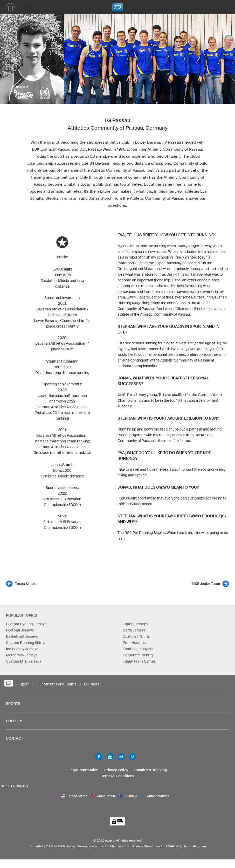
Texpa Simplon (27, 584)
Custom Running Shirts (25, 643)
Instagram (121, 757)
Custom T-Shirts (136, 636)
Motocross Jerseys (22, 655)
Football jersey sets (139, 649)
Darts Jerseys (134, 630)
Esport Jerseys (135, 624)
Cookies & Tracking (151, 770)
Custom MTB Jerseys (24, 661)
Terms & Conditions (118, 776)
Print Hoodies (134, 643)
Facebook (99, 757)
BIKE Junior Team (206, 584)
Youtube (110, 757)
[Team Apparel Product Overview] (10, 7)
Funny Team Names (139, 661)
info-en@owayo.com (82, 846)
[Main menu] (26, 7)
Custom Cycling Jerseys (26, 624)
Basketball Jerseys (22, 636)
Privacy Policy (116, 770)
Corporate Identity (138, 655)
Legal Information (83, 770)
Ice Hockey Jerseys (22, 649)
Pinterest (132, 757)
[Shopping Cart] (223, 6)
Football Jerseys (20, 630)
